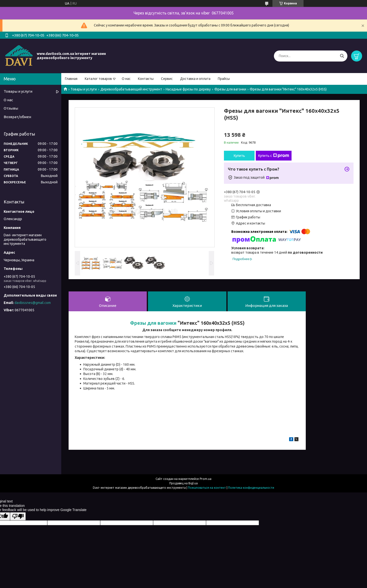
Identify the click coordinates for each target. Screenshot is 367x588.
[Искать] (342, 56)
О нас (126, 79)
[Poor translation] (18, 517)
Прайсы (224, 79)
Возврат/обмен (17, 117)
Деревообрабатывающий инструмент (131, 89)
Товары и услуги (84, 89)
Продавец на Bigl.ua (183, 483)
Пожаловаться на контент (207, 488)
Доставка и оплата (195, 79)
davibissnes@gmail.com (33, 303)
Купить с (274, 156)
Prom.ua (206, 479)
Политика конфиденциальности (251, 488)
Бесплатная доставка (253, 205)
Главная (71, 79)
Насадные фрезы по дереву (188, 89)
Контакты (146, 79)
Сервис (167, 79)
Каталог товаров (98, 79)
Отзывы (11, 108)
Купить (239, 156)
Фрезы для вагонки (230, 89)
